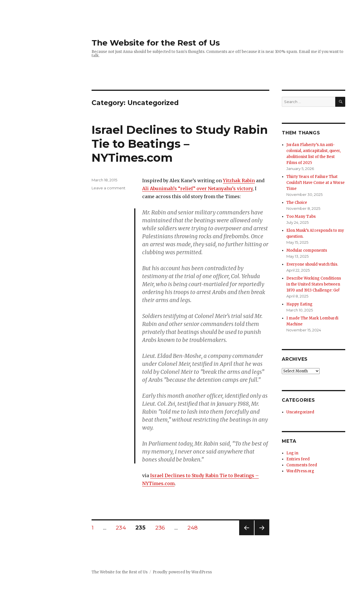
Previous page (247, 535)
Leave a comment (108, 188)
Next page (262, 535)
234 (123, 528)
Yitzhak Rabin (239, 180)
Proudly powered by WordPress (182, 572)
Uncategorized (300, 412)
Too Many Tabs (301, 217)
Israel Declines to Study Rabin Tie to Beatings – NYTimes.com (180, 144)
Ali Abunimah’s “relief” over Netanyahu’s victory (197, 188)
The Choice (297, 203)
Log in (292, 453)
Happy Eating (299, 304)
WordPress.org (300, 471)
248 (195, 528)
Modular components (307, 250)
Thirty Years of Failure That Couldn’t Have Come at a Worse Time (316, 183)
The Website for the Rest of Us (156, 43)
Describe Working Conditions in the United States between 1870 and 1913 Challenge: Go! (314, 284)
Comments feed (302, 465)
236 (162, 528)
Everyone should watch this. (312, 264)
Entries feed (298, 459)
